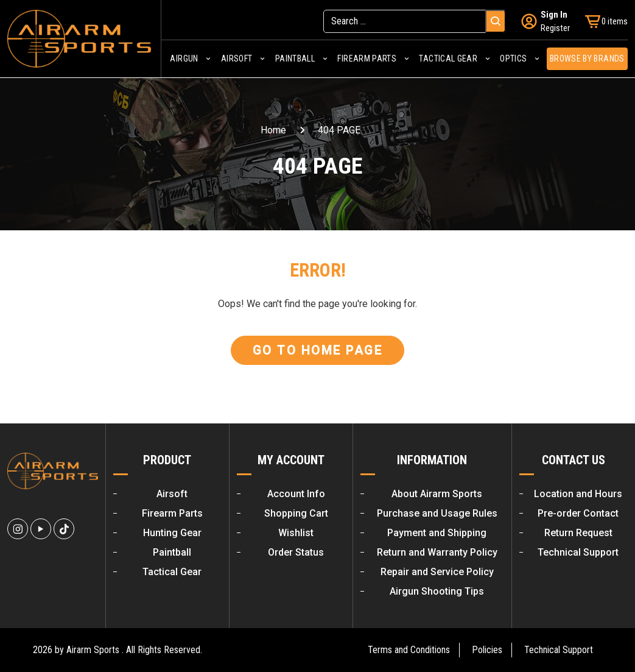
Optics (513, 58)
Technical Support (578, 552)
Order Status (296, 552)
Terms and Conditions (409, 650)
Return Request (578, 533)
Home (273, 130)
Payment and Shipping (437, 533)
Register (555, 28)
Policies (487, 650)
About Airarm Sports (437, 494)
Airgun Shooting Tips (437, 591)
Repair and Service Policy (437, 572)
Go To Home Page (318, 350)
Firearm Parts (367, 58)
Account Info (296, 494)
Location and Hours (578, 494)
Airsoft (237, 58)
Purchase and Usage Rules (437, 513)
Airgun (184, 58)
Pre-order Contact (578, 513)
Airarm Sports (93, 650)
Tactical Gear (448, 58)
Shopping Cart (296, 513)
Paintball (295, 58)
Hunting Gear (172, 533)
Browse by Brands (587, 58)
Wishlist (296, 533)
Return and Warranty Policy (437, 552)
